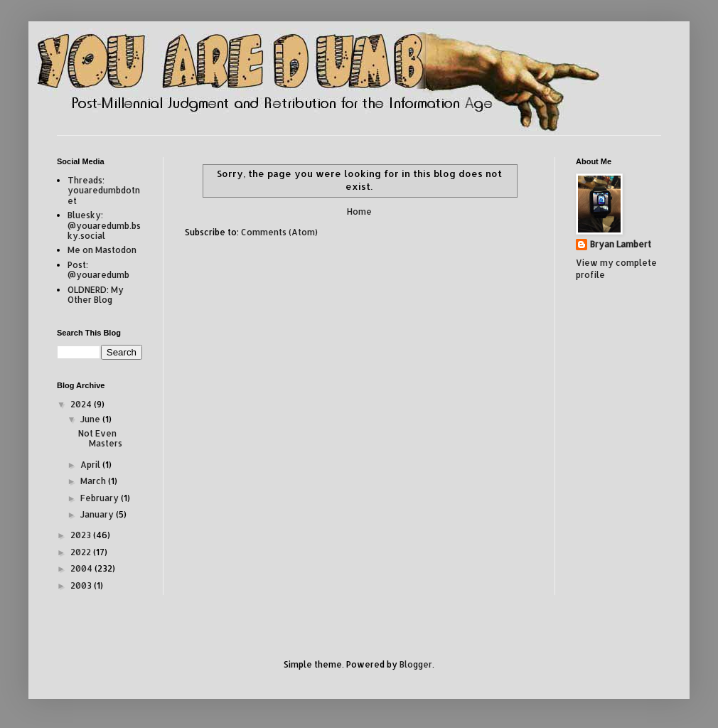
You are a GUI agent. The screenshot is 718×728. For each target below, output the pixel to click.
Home (359, 212)
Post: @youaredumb (98, 270)
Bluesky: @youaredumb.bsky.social (104, 225)
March (94, 481)
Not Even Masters (100, 438)
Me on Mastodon (102, 250)
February (101, 498)
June (91, 419)
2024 (82, 404)
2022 (82, 552)
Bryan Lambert (621, 244)
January (98, 514)
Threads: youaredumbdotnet (104, 191)
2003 (82, 585)
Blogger (416, 664)
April (91, 465)
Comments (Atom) (279, 232)
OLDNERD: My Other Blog (96, 295)
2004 (82, 568)
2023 (82, 535)
